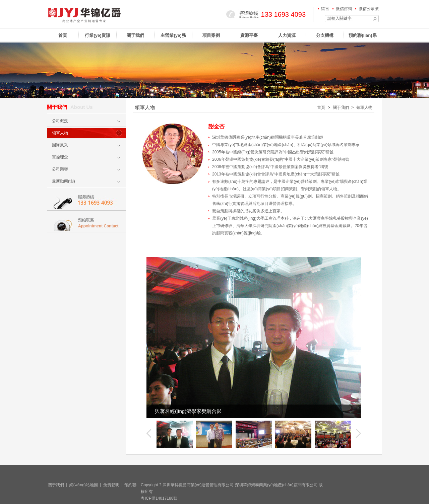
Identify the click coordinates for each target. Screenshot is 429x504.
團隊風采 (60, 145)
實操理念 (60, 157)
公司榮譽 (60, 169)
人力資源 (287, 35)
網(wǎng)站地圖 (84, 485)
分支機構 (325, 35)
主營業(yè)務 (173, 35)
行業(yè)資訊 (97, 35)
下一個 (359, 433)
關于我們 (135, 35)
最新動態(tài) (64, 181)
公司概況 (60, 121)
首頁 (63, 35)
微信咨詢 (344, 9)
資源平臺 (249, 35)
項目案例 (211, 35)
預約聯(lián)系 (362, 35)
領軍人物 (60, 133)
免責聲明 (111, 485)
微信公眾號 (369, 9)
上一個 (149, 433)
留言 (325, 9)
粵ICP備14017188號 (159, 498)
